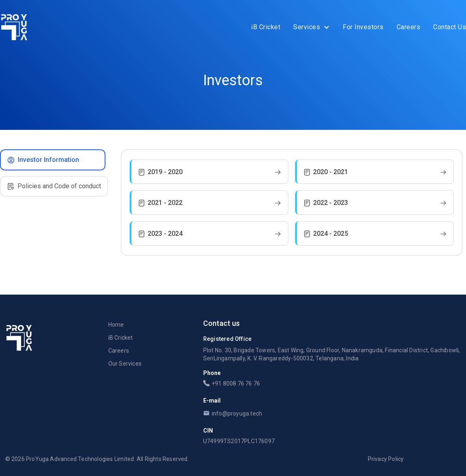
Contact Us (450, 27)
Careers (409, 27)
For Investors (363, 27)
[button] (311, 27)
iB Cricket (266, 27)
